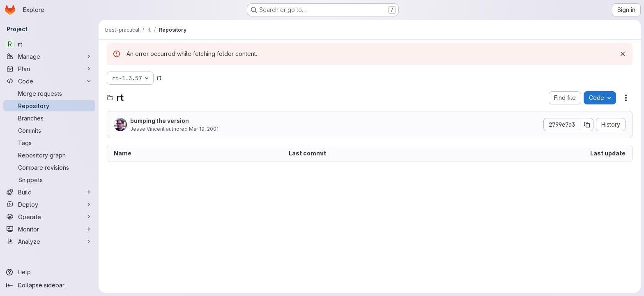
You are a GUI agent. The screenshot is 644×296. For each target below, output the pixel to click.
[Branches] (49, 118)
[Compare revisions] (49, 167)
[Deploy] (49, 204)
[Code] (49, 81)
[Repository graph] (49, 155)
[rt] (49, 44)
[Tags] (49, 143)
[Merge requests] (49, 93)
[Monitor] (49, 229)
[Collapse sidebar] (49, 285)
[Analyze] (49, 241)
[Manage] (49, 56)
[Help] (49, 272)
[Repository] (49, 106)
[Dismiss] (623, 54)
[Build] (49, 192)
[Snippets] (49, 180)
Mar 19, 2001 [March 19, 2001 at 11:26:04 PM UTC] (204, 129)
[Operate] (49, 217)
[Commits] (49, 130)
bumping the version (160, 121)
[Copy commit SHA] (587, 125)
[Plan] (49, 69)
